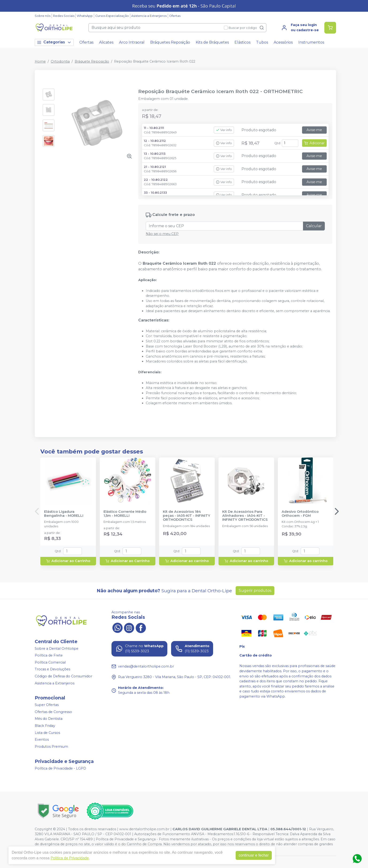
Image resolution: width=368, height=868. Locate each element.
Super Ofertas (47, 705)
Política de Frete (49, 655)
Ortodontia (60, 61)
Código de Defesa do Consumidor (63, 676)
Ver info (224, 130)
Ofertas (175, 16)
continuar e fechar (254, 855)
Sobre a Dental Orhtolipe (57, 649)
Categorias (54, 42)
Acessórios (283, 42)
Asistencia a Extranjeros (149, 16)
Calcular (314, 226)
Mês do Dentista (49, 719)
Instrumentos (311, 42)
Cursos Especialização (112, 16)
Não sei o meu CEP (162, 234)
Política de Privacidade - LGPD (60, 768)
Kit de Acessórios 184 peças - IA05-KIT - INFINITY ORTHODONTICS (187, 516)
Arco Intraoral (132, 42)
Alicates (106, 42)
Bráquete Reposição (92, 61)
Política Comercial (50, 662)
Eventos (42, 740)
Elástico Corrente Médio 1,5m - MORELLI (125, 514)
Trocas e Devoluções (52, 669)
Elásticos (242, 42)
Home (40, 61)
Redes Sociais (64, 16)
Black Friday (45, 726)
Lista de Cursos (47, 733)
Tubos (262, 42)
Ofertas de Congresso (53, 712)
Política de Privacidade (70, 858)
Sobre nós (43, 16)
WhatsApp (85, 16)
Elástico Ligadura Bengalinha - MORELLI (64, 514)
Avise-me (314, 130)
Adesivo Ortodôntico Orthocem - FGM (300, 514)
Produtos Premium (51, 747)
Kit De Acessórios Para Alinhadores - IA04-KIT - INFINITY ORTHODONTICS (245, 516)
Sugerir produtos (255, 591)
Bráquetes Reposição (170, 42)
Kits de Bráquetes (212, 42)
